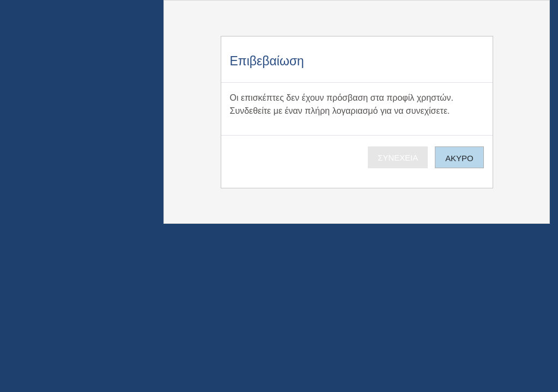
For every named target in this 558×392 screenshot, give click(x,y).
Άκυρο (459, 158)
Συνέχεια (398, 158)
